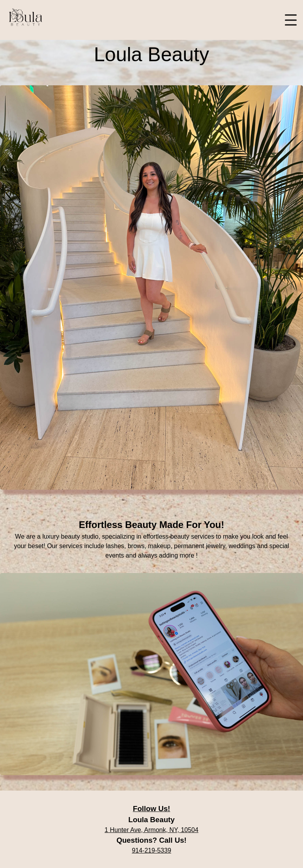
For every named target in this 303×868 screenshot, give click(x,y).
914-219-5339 (151, 850)
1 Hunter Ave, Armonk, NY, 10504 (151, 830)
